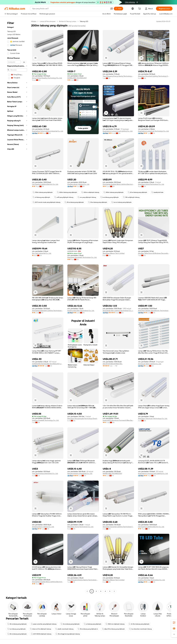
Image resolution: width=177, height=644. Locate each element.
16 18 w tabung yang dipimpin (139, 624)
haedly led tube (157, 192)
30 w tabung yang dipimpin (17, 634)
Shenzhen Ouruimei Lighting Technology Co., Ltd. (154, 76)
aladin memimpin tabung (64, 629)
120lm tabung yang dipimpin (67, 192)
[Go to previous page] (87, 591)
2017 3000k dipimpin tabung (41, 634)
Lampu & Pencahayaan (48, 21)
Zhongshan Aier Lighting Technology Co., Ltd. (118, 311)
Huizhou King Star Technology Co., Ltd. (81, 311)
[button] (112, 9)
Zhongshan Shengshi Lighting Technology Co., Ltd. (48, 311)
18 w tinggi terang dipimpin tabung (68, 634)
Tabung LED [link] (84, 21)
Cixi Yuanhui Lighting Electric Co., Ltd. (45, 184)
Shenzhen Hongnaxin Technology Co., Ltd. (82, 257)
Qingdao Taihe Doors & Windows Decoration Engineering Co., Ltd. (154, 253)
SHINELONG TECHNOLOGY (77, 78)
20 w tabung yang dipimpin (137, 192)
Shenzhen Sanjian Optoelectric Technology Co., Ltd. (154, 311)
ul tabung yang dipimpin (41, 197)
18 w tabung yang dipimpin (98, 202)
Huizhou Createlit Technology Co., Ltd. (45, 420)
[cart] (140, 9)
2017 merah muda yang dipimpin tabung (46, 202)
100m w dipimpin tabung (90, 192)
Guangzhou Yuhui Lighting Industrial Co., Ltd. (48, 131)
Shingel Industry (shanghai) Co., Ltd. (80, 473)
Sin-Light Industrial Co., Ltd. (42, 253)
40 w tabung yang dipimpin (17, 624)
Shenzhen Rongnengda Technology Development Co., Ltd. (83, 418)
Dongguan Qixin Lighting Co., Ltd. (150, 364)
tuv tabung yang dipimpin (16, 629)
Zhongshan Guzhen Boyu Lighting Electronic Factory (118, 184)
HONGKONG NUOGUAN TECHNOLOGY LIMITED (48, 364)
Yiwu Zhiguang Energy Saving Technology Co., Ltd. (118, 76)
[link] (174, 623)
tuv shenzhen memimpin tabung (140, 629)
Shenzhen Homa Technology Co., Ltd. (151, 184)
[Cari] (118, 9)
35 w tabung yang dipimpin (74, 202)
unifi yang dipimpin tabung (64, 197)
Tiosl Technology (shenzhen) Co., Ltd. (45, 473)
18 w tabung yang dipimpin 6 (88, 629)
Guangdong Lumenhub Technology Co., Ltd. (153, 131)
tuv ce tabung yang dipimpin (121, 202)
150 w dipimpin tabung (131, 197)
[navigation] (17, 307)
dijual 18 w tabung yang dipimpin (113, 629)
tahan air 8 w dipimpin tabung (40, 629)
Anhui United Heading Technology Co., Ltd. (47, 78)
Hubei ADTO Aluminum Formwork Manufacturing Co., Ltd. (118, 420)
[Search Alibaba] (70, 9)
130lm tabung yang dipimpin (113, 192)
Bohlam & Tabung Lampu (68, 21)
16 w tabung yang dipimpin (70, 624)
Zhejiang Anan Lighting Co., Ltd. (78, 184)
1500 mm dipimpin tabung (115, 624)
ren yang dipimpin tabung (87, 197)
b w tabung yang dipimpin (109, 197)
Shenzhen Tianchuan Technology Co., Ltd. (153, 418)
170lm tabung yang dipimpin (43, 192)
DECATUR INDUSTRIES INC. (113, 364)
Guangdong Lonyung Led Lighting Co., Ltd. (118, 131)
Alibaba (34, 21)
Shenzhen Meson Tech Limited (114, 253)
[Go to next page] (114, 591)
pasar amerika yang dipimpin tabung (44, 624)
